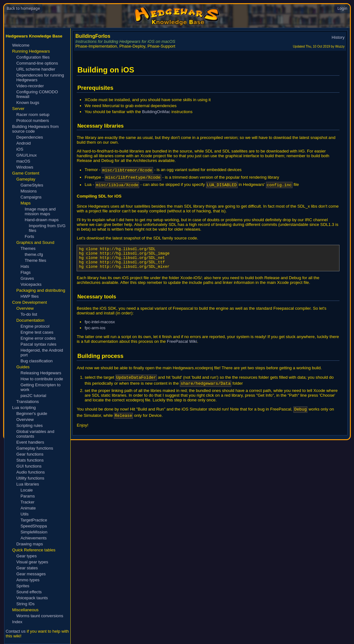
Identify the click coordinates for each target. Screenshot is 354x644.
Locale (27, 490)
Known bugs (28, 103)
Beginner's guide (32, 414)
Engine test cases (37, 332)
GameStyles (32, 185)
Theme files (35, 260)
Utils (25, 514)
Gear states (27, 568)
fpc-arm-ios (95, 335)
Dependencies (30, 137)
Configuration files (33, 57)
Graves (27, 278)
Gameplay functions (35, 448)
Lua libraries (28, 484)
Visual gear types (32, 562)
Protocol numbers (33, 121)
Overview (25, 420)
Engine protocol (35, 326)
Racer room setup (33, 115)
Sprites (23, 586)
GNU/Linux (27, 155)
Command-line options (37, 63)
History (338, 37)
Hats (25, 266)
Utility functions (30, 478)
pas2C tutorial (33, 396)
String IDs (26, 604)
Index (17, 622)
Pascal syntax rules (38, 344)
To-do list (29, 314)
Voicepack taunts (32, 598)
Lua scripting (24, 408)
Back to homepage (23, 8)
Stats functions (30, 460)
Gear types (27, 556)
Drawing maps (30, 544)
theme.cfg (34, 254)
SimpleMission (34, 532)
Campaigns (31, 197)
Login (342, 8)
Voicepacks (31, 284)
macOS (23, 161)
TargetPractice (34, 520)
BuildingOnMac (156, 112)
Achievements (34, 538)
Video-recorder (30, 86)
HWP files (30, 296)
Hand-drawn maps (42, 220)
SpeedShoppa (34, 526)
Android (24, 143)
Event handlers (30, 442)
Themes (28, 248)
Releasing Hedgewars (41, 373)
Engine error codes (38, 338)
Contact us (16, 631)
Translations (28, 402)
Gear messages (31, 574)
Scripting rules (30, 425)
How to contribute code (42, 379)
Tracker (27, 502)
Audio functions (31, 472)
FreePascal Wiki (182, 349)
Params (28, 496)
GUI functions (29, 466)
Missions (29, 191)
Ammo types (28, 580)
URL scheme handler (36, 69)
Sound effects (29, 592)
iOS (20, 149)
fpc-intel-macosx (100, 329)
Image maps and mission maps (40, 211)
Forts (29, 236)
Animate (28, 508)
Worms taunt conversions (40, 616)
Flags (26, 272)
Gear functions (30, 454)
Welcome (21, 45)
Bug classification (37, 361)
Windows (25, 167)
